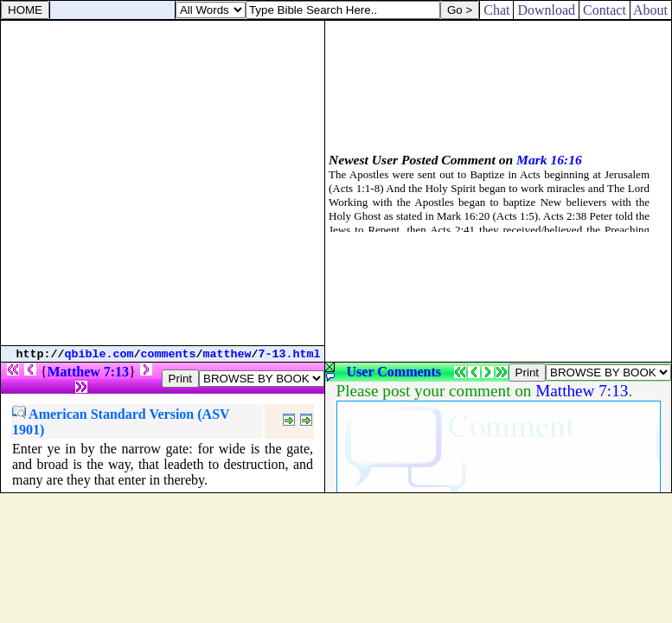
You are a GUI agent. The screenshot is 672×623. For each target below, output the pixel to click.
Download (546, 10)
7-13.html (290, 354)
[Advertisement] (162, 183)
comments (169, 354)
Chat (496, 10)
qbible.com (99, 354)
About (651, 10)
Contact (605, 10)
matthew (227, 354)
